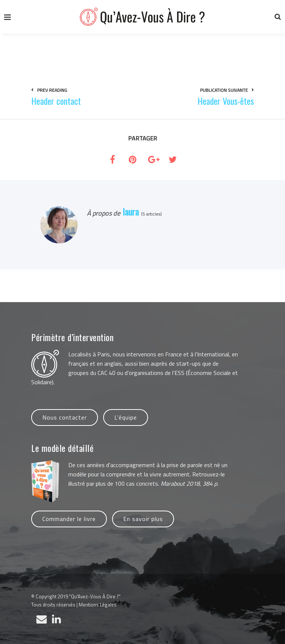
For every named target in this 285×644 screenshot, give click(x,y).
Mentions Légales (98, 605)
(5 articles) (150, 214)
